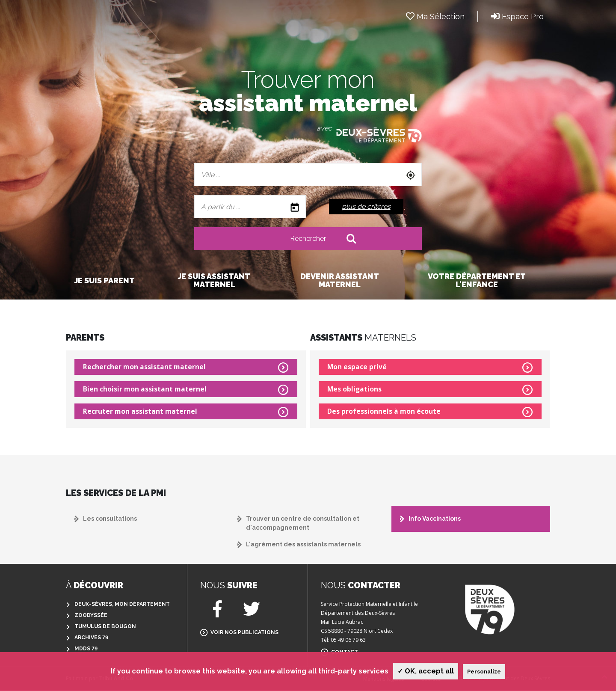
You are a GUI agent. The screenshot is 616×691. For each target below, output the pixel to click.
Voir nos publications (244, 633)
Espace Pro (517, 16)
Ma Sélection (435, 16)
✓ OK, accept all (426, 671)
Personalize (484, 672)
